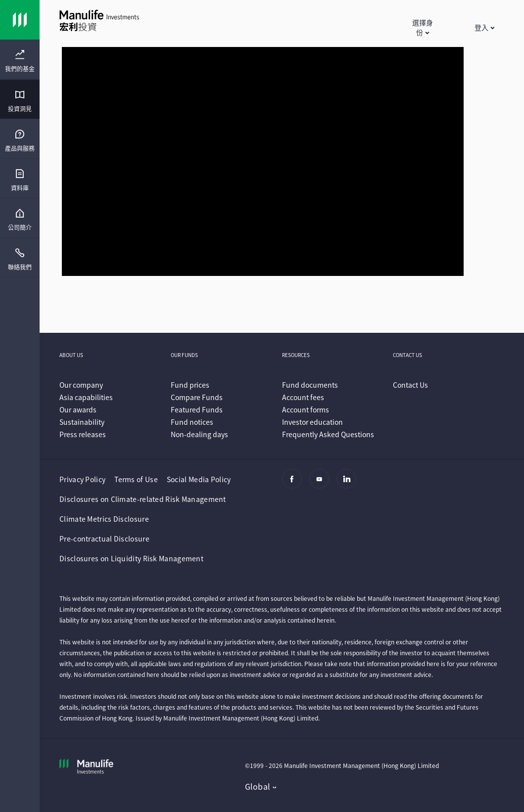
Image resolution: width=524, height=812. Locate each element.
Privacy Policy (82, 479)
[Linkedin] (349, 484)
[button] (422, 27)
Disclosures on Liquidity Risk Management (131, 558)
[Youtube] (322, 484)
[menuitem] (20, 61)
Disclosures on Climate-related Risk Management (143, 499)
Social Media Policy (199, 479)
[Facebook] (295, 484)
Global (258, 786)
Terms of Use (136, 479)
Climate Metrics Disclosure (104, 519)
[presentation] (20, 59)
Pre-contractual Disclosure (104, 539)
